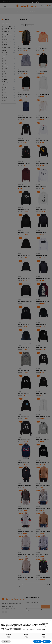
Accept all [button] (47, 641)
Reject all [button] (37, 641)
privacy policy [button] (45, 623)
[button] (50, 621)
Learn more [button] (6, 641)
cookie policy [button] (33, 626)
